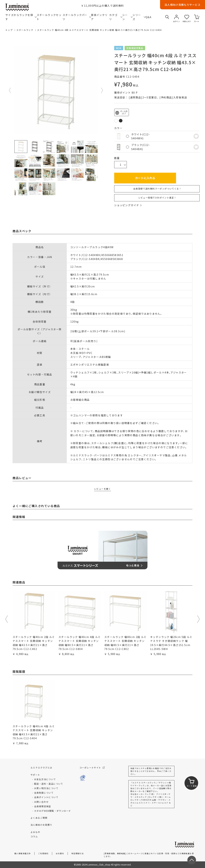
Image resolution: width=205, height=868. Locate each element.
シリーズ (139, 17)
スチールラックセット (49, 17)
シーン (127, 17)
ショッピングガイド (128, 205)
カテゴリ (116, 17)
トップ (9, 30)
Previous (10, 90)
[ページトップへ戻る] (192, 860)
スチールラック (25, 30)
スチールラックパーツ (77, 17)
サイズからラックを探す (21, 17)
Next (102, 90)
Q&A (148, 17)
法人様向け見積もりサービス (183, 5)
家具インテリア (99, 17)
